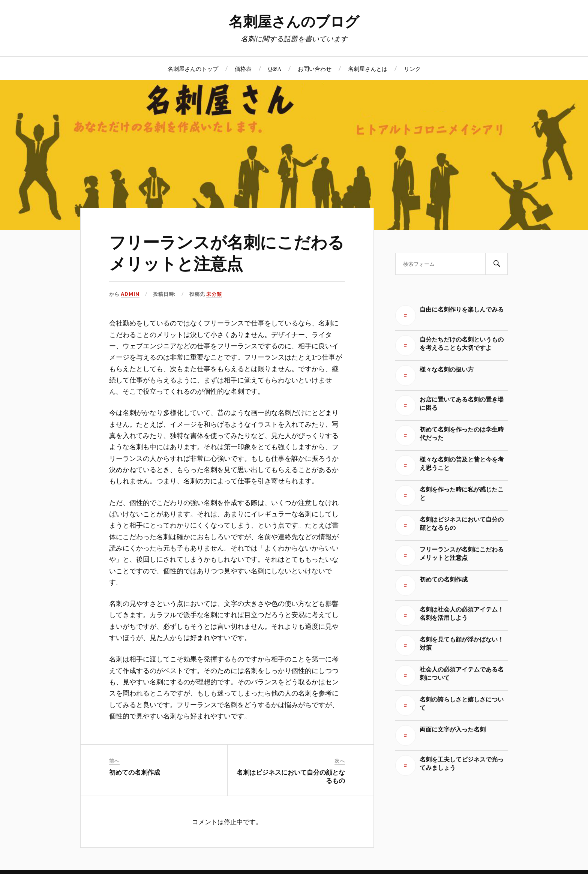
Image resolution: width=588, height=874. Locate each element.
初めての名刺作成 (135, 772)
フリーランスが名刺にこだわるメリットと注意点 (227, 252)
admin (130, 294)
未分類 (214, 294)
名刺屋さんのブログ (294, 21)
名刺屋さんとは (368, 68)
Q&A (275, 68)
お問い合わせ (315, 68)
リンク (412, 68)
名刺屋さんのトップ (193, 68)
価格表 (243, 68)
